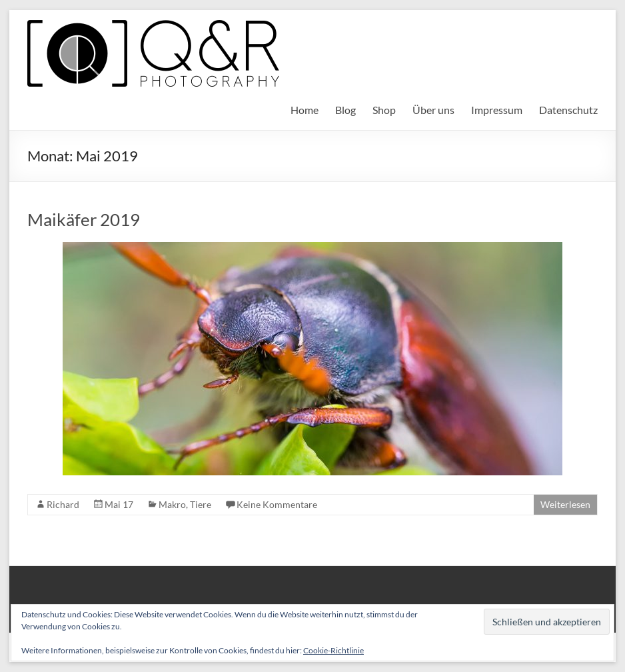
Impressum (497, 110)
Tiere (201, 504)
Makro (172, 504)
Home (305, 110)
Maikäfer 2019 (84, 219)
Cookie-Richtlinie (333, 650)
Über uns (433, 110)
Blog (345, 110)
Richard (63, 504)
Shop (384, 110)
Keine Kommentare (277, 504)
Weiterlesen (565, 504)
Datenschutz (568, 110)
